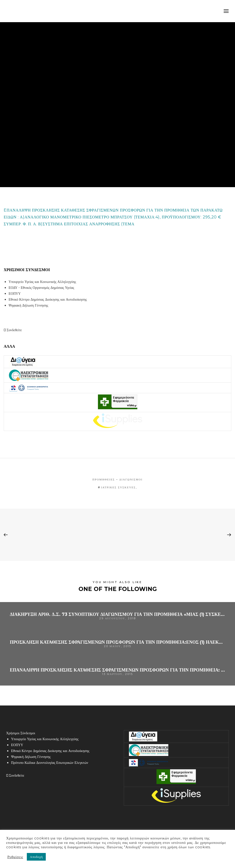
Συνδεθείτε (13, 330)
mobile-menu (226, 11)
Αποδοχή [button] (36, 857)
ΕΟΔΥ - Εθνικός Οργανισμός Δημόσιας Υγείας (41, 288)
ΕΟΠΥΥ (15, 294)
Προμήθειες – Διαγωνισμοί (118, 479)
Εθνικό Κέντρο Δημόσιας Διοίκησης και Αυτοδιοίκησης (48, 299)
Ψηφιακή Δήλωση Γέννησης (28, 305)
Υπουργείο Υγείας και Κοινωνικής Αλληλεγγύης (42, 282)
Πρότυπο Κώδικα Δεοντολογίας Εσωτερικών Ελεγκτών (50, 763)
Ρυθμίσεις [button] (15, 857)
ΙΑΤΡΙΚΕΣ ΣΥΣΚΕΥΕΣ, (119, 487)
